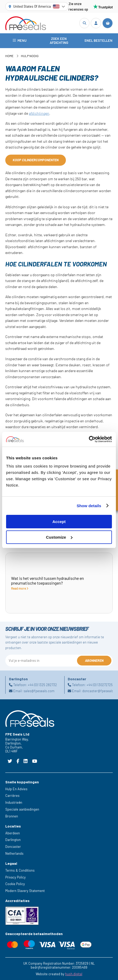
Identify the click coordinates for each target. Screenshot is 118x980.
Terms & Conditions (20, 870)
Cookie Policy (15, 884)
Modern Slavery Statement (25, 891)
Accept (59, 522)
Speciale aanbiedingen (22, 809)
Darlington (13, 840)
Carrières (12, 796)
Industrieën (14, 802)
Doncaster (13, 847)
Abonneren (94, 660)
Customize (59, 537)
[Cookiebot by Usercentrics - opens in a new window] (89, 439)
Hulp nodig (30, 56)
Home (9, 56)
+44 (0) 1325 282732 (42, 685)
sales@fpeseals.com (39, 691)
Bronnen (12, 816)
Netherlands (14, 853)
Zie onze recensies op (90, 6)
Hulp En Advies (16, 789)
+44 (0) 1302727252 (101, 685)
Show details (89, 506)
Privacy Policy (15, 877)
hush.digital (74, 974)
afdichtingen (39, 113)
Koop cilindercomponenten (36, 160)
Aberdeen (13, 833)
